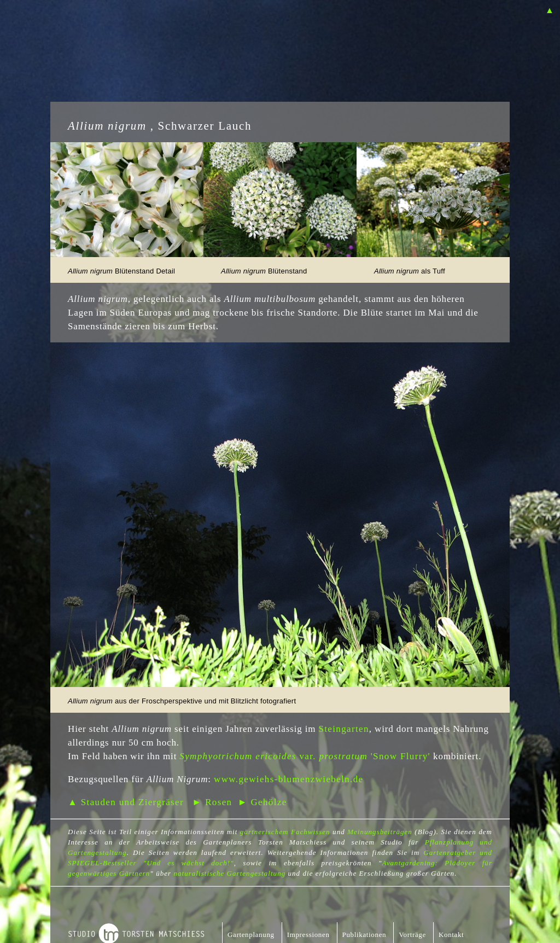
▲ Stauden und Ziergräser (126, 802)
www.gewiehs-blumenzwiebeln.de (288, 779)
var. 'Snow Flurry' (305, 756)
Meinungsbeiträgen (380, 832)
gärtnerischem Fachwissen (285, 832)
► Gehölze (262, 802)
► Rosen (212, 802)
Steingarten (343, 729)
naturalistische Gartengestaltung (229, 873)
